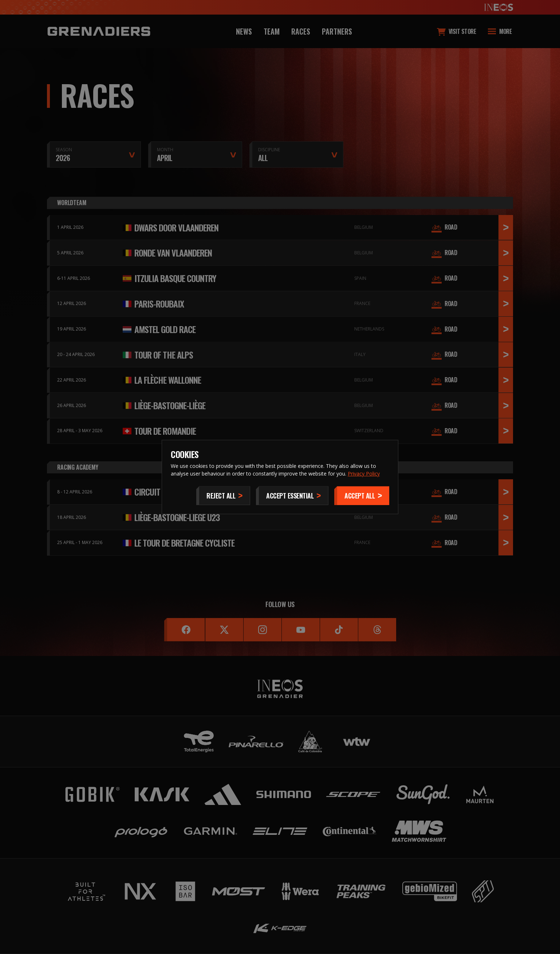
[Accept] (362, 496)
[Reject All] (223, 496)
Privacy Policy (364, 474)
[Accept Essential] (292, 496)
